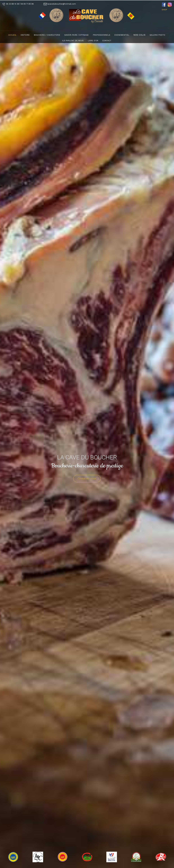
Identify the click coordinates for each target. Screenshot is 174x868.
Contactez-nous (87, 479)
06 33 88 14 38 (12, 4)
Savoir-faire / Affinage (77, 35)
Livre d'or (93, 41)
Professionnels (102, 35)
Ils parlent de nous (73, 41)
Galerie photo (157, 35)
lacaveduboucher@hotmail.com (62, 4)
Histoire (25, 35)
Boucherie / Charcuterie (47, 35)
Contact (107, 41)
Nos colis (139, 35)
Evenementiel (122, 35)
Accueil (12, 35)
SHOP (164, 10)
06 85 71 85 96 (27, 4)
